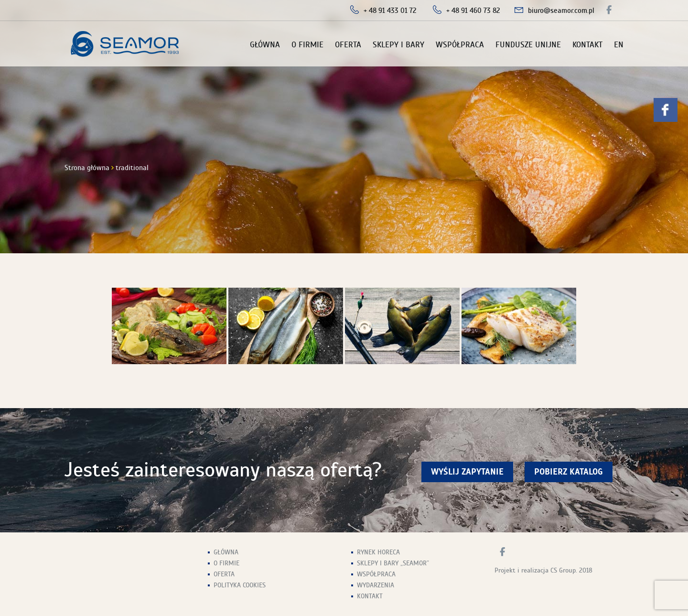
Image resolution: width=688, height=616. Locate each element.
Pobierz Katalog (569, 472)
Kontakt (587, 45)
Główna (265, 45)
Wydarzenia (376, 585)
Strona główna (87, 168)
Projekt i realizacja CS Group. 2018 (543, 570)
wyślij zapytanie (467, 472)
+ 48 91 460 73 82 (473, 11)
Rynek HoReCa (378, 552)
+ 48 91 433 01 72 (390, 11)
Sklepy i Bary (398, 45)
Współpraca (460, 45)
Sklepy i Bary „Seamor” (393, 563)
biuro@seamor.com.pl (561, 11)
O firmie (307, 45)
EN (619, 45)
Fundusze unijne (528, 45)
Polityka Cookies (240, 585)
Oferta (348, 45)
